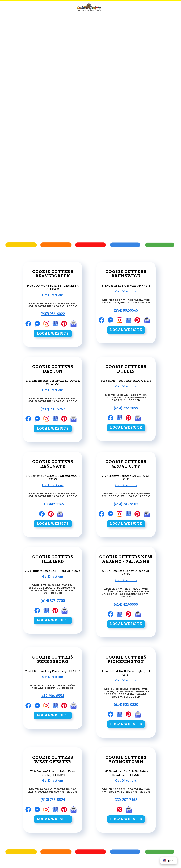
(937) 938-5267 (53, 409)
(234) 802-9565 (126, 310)
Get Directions (53, 295)
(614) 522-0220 (126, 705)
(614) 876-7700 (53, 601)
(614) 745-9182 (126, 504)
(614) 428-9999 (126, 604)
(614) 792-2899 (126, 408)
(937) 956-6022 (53, 314)
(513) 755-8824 (53, 800)
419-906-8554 (53, 696)
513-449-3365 (53, 504)
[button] (7, 9)
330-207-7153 (126, 800)
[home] (98, 9)
